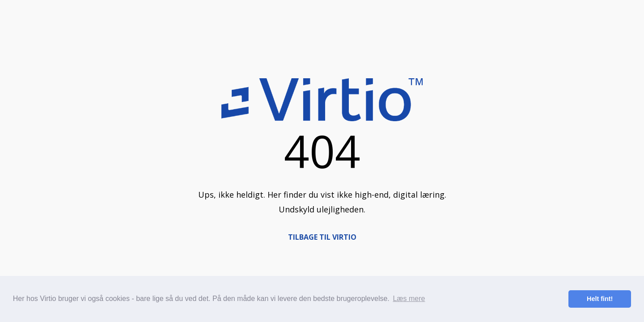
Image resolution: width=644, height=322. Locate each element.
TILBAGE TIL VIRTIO (322, 237)
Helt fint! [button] (600, 299)
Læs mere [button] (409, 299)
